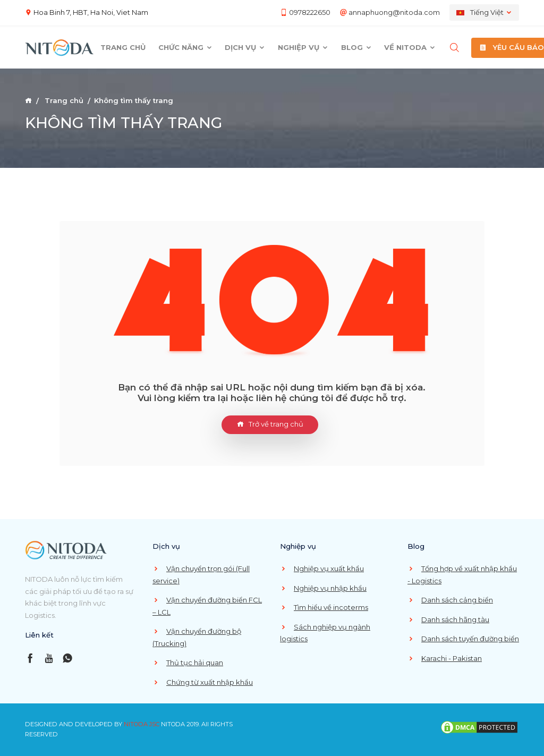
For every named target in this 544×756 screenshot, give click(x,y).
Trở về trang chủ (270, 424)
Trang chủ (123, 47)
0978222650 (310, 12)
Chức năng (185, 47)
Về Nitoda (410, 47)
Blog (356, 47)
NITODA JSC (142, 724)
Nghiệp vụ (303, 47)
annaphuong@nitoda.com (394, 12)
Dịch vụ (245, 47)
